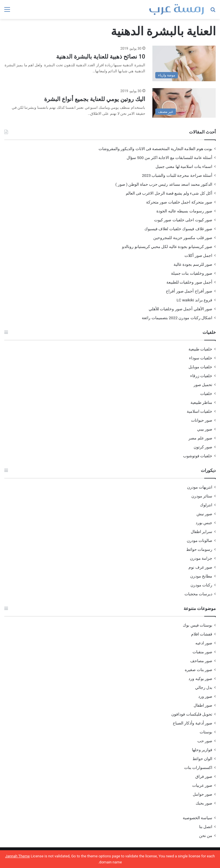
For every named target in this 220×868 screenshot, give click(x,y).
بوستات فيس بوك (198, 625)
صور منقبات (202, 652)
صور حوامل (203, 794)
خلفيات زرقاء (201, 376)
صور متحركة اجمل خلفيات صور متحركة (179, 202)
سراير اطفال (202, 532)
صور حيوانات (202, 420)
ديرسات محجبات (198, 594)
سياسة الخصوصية (198, 818)
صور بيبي (205, 429)
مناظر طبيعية (201, 402)
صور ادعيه (204, 643)
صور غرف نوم (200, 567)
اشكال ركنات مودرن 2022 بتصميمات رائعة (177, 318)
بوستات (206, 732)
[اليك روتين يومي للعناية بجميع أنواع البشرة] (184, 103)
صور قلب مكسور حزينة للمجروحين (183, 238)
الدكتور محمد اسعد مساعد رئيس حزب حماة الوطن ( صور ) (164, 184)
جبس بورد (204, 523)
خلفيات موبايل (200, 367)
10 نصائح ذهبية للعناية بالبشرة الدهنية (101, 57)
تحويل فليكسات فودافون (192, 714)
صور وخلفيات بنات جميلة (192, 273)
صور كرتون (203, 447)
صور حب (205, 741)
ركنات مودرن (201, 585)
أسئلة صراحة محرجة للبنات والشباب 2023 (177, 175)
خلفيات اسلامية (200, 411)
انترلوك (206, 505)
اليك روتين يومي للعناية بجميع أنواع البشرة (95, 99)
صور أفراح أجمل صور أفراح (189, 291)
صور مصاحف (201, 661)
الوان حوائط (202, 759)
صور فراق (204, 776)
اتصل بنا (206, 827)
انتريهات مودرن (200, 487)
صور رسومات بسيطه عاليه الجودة (184, 211)
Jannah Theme (17, 856)
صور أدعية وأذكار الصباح (192, 723)
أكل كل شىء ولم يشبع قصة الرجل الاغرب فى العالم (169, 193)
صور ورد (205, 696)
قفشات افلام (202, 634)
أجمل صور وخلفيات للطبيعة (189, 282)
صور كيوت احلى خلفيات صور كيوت (183, 220)
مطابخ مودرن (201, 576)
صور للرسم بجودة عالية (193, 264)
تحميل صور (203, 385)
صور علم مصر (200, 438)
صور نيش (204, 514)
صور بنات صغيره (199, 670)
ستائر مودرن (202, 496)
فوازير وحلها (202, 750)
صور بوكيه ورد (200, 679)
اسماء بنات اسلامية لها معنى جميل (184, 166)
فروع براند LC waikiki (195, 300)
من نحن (206, 836)
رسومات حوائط (199, 549)
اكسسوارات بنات (198, 768)
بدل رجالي (204, 687)
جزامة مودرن (201, 558)
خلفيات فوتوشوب (198, 456)
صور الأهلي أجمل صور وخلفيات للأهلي (180, 309)
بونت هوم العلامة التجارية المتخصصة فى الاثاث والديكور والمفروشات (155, 149)
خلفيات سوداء (201, 358)
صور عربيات (202, 785)
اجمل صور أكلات (198, 255)
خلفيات (206, 394)
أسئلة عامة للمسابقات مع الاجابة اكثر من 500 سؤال (169, 158)
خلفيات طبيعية (200, 349)
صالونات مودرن (200, 540)
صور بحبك (204, 803)
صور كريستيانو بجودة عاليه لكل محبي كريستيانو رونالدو (167, 247)
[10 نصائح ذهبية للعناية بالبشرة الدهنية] (184, 64)
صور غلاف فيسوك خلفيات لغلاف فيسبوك (178, 229)
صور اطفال (203, 705)
